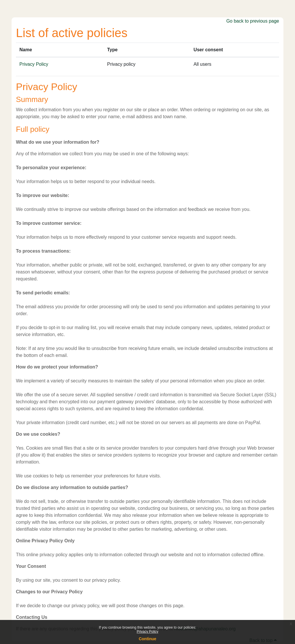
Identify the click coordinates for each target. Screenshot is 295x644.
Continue (147, 639)
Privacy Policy (147, 632)
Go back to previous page (253, 21)
